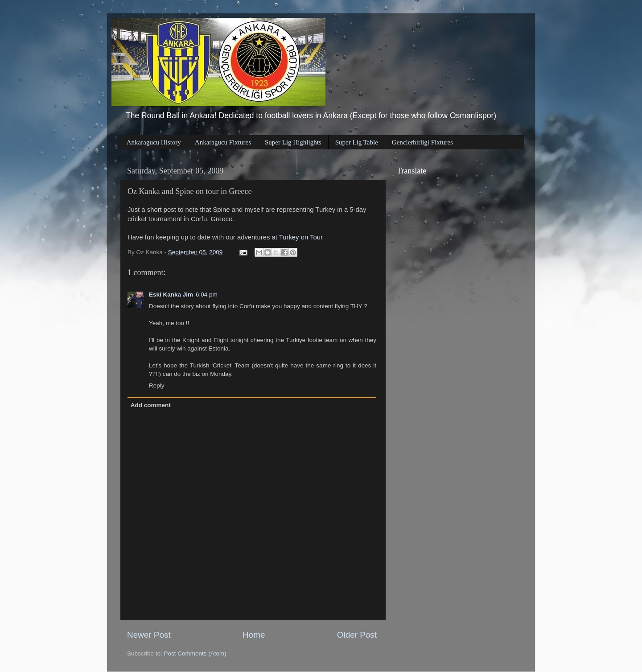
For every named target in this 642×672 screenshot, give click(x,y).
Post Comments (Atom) (195, 653)
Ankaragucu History (154, 142)
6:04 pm (207, 295)
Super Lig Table (357, 142)
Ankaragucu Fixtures (223, 142)
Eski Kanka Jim (171, 295)
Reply (157, 385)
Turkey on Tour (301, 237)
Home (254, 635)
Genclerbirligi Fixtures (422, 142)
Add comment (151, 405)
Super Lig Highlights (293, 142)
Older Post (357, 635)
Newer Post (149, 635)
